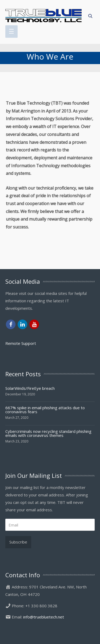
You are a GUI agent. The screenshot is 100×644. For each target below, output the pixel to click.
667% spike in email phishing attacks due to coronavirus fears (45, 410)
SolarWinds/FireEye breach (30, 388)
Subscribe (18, 542)
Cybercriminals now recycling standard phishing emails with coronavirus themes (48, 433)
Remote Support (21, 343)
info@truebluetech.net (44, 617)
